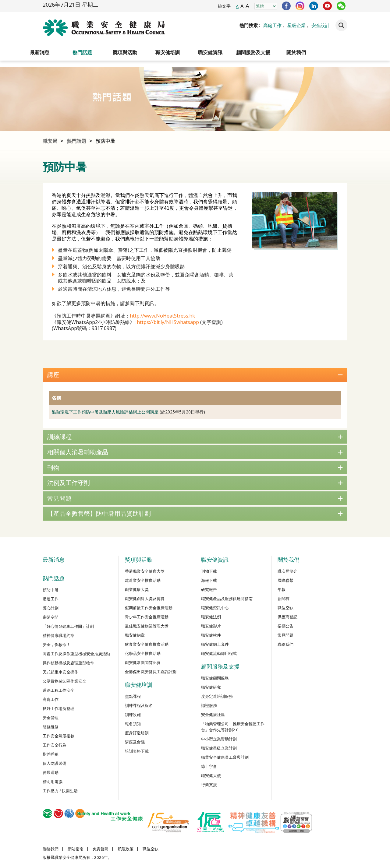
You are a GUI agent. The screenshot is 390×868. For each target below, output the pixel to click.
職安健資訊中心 (215, 608)
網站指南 (76, 849)
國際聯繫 (285, 580)
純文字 (224, 6)
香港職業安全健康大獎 (145, 571)
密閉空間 (51, 617)
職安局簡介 (287, 571)
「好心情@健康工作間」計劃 (68, 626)
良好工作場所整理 (58, 708)
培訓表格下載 (137, 751)
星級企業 (296, 25)
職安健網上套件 (215, 644)
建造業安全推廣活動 (143, 580)
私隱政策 (126, 849)
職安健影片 (211, 626)
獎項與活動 (125, 52)
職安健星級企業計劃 (219, 748)
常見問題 (195, 498)
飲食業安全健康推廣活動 (147, 644)
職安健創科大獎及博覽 (145, 599)
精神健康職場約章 (58, 635)
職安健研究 (211, 687)
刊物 (195, 467)
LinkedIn (314, 6)
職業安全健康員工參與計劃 (225, 757)
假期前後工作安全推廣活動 (149, 608)
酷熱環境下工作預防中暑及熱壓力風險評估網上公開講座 (105, 412)
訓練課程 (195, 437)
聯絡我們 (285, 644)
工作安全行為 (55, 745)
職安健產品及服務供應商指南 (227, 599)
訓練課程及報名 (139, 705)
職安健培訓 (168, 52)
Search (341, 25)
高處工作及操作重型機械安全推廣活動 (76, 654)
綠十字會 (209, 766)
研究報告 (209, 589)
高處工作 (272, 25)
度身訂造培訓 (137, 733)
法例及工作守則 (195, 483)
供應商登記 (287, 617)
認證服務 (209, 705)
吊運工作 (51, 599)
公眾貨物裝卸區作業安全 (64, 681)
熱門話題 (82, 52)
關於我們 (296, 52)
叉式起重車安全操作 (60, 672)
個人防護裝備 (55, 763)
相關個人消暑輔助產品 (195, 452)
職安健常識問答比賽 (143, 662)
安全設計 (321, 25)
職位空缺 (285, 608)
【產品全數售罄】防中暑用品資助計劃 (195, 513)
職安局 (50, 141)
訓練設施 (133, 715)
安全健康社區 (213, 715)
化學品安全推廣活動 (143, 653)
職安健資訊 (210, 52)
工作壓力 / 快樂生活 (60, 791)
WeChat (341, 6)
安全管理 (51, 718)
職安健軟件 (211, 635)
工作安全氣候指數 (58, 736)
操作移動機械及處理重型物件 (68, 663)
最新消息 (40, 52)
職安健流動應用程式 (219, 653)
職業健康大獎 (137, 589)
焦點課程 (133, 696)
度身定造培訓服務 (217, 696)
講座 (195, 375)
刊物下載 (209, 571)
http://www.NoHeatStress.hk (162, 316)
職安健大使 (211, 775)
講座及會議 (135, 742)
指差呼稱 (51, 754)
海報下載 (209, 580)
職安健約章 (135, 635)
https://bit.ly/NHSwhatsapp (168, 322)
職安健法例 (211, 617)
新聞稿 (284, 599)
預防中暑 (105, 141)
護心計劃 (51, 608)
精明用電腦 (53, 782)
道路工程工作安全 (58, 690)
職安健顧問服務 (215, 678)
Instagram (300, 6)
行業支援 (209, 785)
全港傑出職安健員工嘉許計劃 (151, 672)
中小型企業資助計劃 (219, 739)
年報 (282, 589)
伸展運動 (51, 772)
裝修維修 (51, 727)
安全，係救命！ (57, 645)
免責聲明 (101, 849)
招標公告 (285, 626)
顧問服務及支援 (253, 52)
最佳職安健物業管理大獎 (147, 626)
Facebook (286, 6)
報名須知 (133, 724)
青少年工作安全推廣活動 (147, 617)
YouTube (327, 6)
